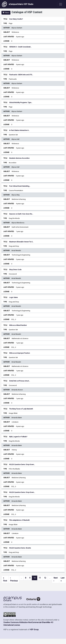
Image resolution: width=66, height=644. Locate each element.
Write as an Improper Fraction (20, 353)
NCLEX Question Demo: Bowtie (20, 548)
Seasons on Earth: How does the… (21, 214)
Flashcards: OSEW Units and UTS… (21, 75)
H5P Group (34, 630)
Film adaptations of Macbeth (19, 520)
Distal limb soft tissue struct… (20, 381)
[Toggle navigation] (61, 4)
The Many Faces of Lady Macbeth (21, 409)
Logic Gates (13, 297)
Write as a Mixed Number (18, 325)
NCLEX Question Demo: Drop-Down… (22, 464)
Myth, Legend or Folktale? (18, 437)
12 (45, 578)
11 (40, 578)
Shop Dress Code (15, 270)
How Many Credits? (16, 19)
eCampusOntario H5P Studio (18, 4)
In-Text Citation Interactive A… (19, 130)
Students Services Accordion (19, 158)
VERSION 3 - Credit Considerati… (20, 47)
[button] (6, 13)
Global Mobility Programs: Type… (21, 102)
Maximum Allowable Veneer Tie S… (21, 242)
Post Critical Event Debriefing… (20, 186)
